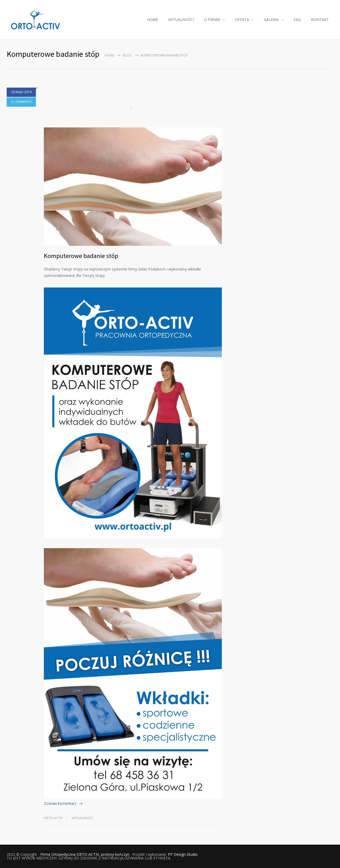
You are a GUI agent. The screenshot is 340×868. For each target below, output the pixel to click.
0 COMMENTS (21, 102)
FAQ (297, 20)
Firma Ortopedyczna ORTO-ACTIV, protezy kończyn (85, 854)
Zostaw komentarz (60, 803)
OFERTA (242, 20)
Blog (127, 55)
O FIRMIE (212, 20)
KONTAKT (320, 20)
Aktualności (82, 818)
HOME (152, 20)
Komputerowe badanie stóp (81, 256)
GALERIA (271, 20)
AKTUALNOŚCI (181, 20)
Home (109, 55)
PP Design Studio (183, 854)
